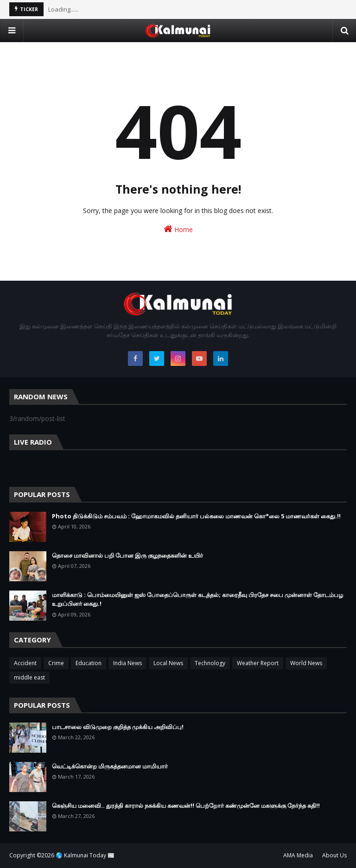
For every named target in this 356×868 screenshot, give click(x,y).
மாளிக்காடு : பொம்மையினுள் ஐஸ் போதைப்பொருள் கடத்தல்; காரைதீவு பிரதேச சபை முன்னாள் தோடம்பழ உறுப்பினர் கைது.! (197, 599)
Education (89, 663)
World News (306, 663)
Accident (25, 663)
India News (127, 663)
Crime (56, 663)
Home (178, 229)
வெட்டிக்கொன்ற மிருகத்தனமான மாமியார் (110, 766)
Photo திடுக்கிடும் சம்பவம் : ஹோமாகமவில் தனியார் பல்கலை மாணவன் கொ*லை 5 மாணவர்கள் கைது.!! (196, 516)
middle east (29, 677)
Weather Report (258, 663)
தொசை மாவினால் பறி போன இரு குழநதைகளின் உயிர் (127, 555)
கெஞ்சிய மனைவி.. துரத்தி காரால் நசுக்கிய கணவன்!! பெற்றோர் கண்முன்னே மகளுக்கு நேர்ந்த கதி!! (186, 805)
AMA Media (298, 855)
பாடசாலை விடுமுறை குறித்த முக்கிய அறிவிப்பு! (118, 727)
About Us (334, 855)
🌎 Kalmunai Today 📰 (85, 855)
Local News (168, 663)
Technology (210, 663)
